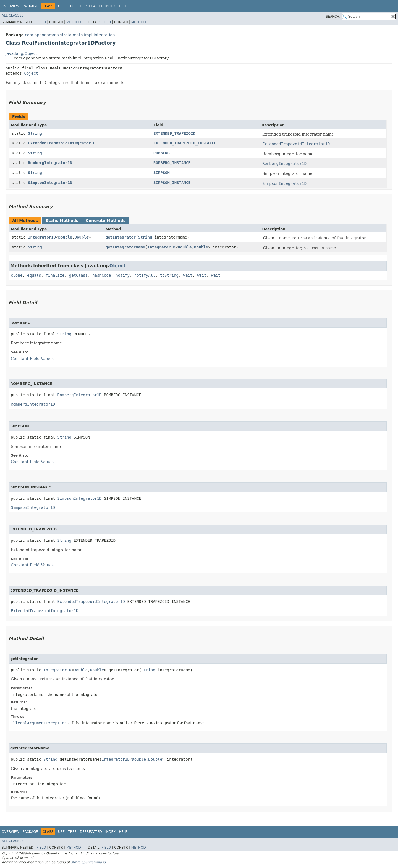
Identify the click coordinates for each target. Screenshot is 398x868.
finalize (55, 275)
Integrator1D (42, 237)
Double (65, 237)
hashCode (102, 275)
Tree (72, 6)
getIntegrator (121, 237)
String (35, 133)
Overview (11, 6)
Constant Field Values (32, 359)
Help (123, 6)
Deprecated (91, 6)
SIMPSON (162, 173)
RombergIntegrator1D (50, 163)
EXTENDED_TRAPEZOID (174, 133)
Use (61, 6)
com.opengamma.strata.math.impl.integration (70, 35)
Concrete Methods (106, 221)
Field (41, 22)
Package (30, 6)
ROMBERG (162, 153)
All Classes (13, 15)
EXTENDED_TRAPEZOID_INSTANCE (185, 143)
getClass (78, 275)
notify (123, 275)
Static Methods (62, 221)
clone (17, 275)
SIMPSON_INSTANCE (172, 183)
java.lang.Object (21, 53)
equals (34, 275)
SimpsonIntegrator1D (50, 183)
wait (188, 275)
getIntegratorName (125, 247)
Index (111, 6)
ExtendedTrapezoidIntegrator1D (62, 143)
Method (74, 22)
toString (169, 275)
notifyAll (145, 275)
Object (31, 73)
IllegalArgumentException (39, 723)
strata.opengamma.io (88, 862)
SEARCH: (333, 17)
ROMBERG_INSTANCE (172, 163)
